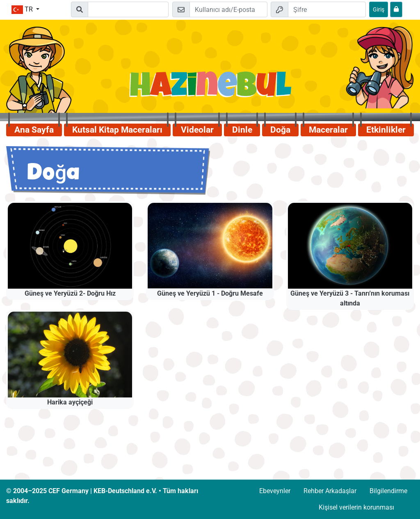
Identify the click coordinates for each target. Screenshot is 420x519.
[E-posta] (228, 9)
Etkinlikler (386, 130)
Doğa (280, 130)
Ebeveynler (275, 491)
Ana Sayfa (34, 130)
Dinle (242, 130)
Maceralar (328, 130)
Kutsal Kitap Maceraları (117, 130)
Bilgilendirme (388, 491)
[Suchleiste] (128, 9)
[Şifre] (327, 9)
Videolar (197, 130)
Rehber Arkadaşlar (330, 491)
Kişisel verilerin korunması (356, 507)
